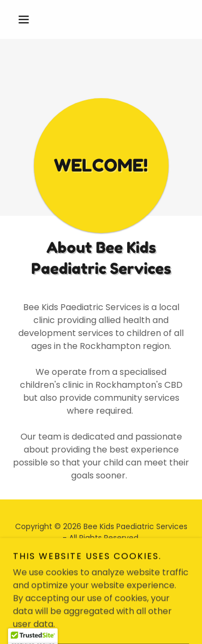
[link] (90, 563)
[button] (26, 19)
